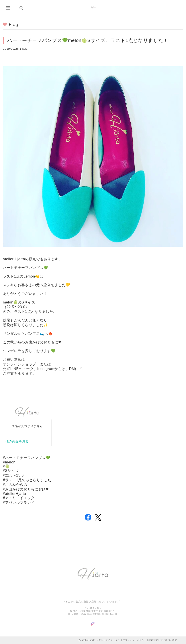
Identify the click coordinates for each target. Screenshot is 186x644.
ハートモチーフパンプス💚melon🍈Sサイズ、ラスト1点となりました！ (88, 40)
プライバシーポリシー (135, 640)
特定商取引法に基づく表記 (163, 640)
